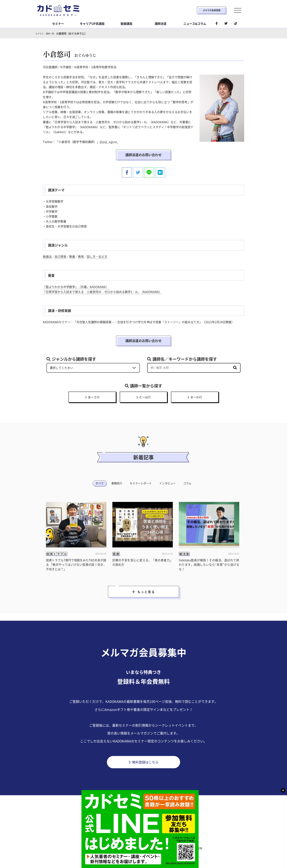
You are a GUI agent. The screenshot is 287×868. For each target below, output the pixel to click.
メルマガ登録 (198, 848)
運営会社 (160, 848)
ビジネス (121, 840)
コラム (187, 482)
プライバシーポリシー (135, 848)
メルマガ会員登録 (203, 10)
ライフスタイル (142, 840)
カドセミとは (89, 848)
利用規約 (109, 848)
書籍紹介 (117, 482)
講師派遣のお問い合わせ (143, 155)
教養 (72, 256)
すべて (100, 482)
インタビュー (167, 482)
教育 (81, 256)
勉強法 (47, 256)
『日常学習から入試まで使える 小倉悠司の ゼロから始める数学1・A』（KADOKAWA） (102, 291)
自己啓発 (60, 256)
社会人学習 (165, 840)
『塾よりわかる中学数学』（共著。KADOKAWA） (76, 286)
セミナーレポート (141, 482)
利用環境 (178, 848)
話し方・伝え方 (97, 256)
